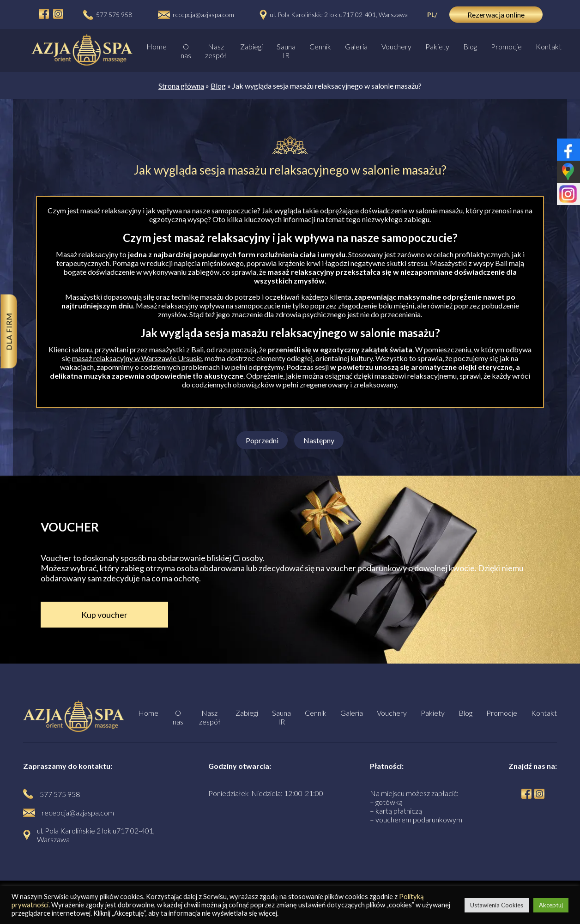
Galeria (356, 46)
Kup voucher (104, 615)
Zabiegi (251, 46)
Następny (319, 440)
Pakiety (437, 46)
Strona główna (181, 86)
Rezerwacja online (496, 15)
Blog (470, 46)
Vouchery (396, 46)
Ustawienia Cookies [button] (497, 905)
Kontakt (549, 46)
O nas (186, 51)
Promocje (506, 46)
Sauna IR (286, 51)
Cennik (320, 46)
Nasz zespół (216, 51)
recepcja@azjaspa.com (203, 15)
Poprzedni (262, 440)
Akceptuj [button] (551, 905)
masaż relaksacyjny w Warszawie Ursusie (137, 358)
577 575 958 (114, 15)
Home (157, 46)
